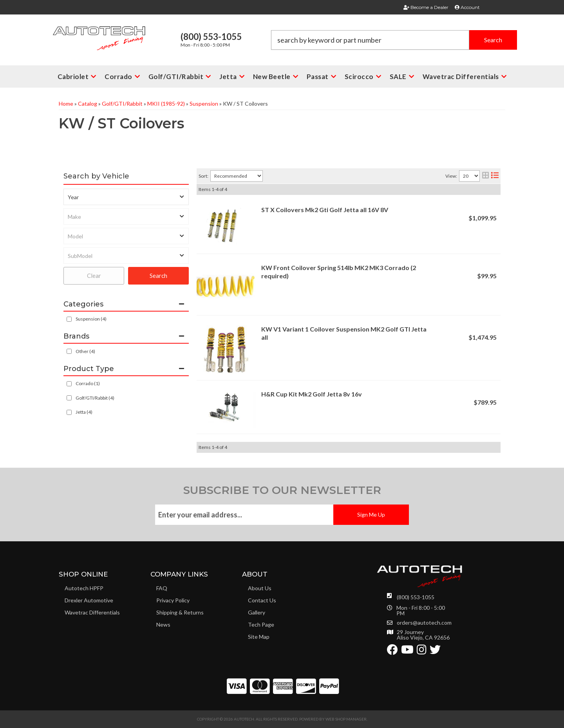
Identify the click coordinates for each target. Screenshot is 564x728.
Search (158, 276)
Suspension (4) (91, 319)
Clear (94, 276)
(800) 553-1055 (416, 597)
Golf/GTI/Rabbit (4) (95, 398)
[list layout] (495, 176)
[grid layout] (485, 176)
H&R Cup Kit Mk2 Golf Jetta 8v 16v (312, 394)
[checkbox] (69, 351)
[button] (394, 40)
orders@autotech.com (424, 623)
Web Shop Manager (346, 719)
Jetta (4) (84, 412)
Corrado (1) (88, 383)
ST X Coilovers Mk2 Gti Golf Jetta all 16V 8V (325, 210)
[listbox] (126, 197)
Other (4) (85, 351)
